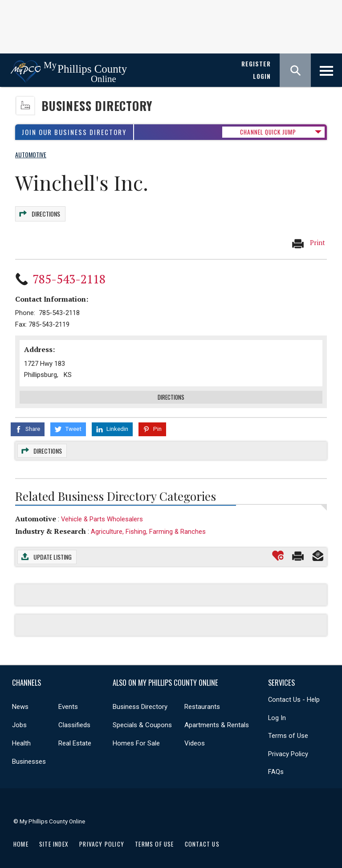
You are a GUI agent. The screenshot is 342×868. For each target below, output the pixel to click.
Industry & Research (51, 526)
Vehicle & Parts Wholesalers (102, 514)
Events (68, 702)
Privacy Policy (288, 749)
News (20, 702)
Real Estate (75, 738)
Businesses (29, 757)
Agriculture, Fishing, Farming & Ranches (148, 527)
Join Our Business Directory (74, 132)
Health (21, 738)
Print (308, 239)
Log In (277, 712)
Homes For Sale (136, 738)
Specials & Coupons (142, 720)
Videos (195, 738)
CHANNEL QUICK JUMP (268, 132)
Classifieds (74, 720)
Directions (45, 212)
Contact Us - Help (294, 695)
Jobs (19, 720)
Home (21, 839)
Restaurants (202, 702)
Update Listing (53, 552)
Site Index (54, 839)
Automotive (36, 513)
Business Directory (97, 106)
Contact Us (202, 839)
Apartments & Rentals (217, 720)
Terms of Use (288, 731)
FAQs (276, 767)
